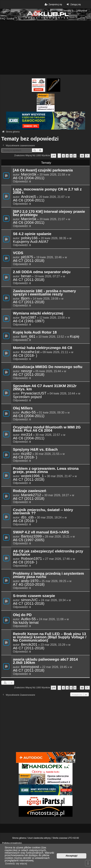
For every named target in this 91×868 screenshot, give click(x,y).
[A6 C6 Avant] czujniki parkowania (43, 170)
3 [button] (67, 156)
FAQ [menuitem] (3, 19)
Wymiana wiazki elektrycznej (38, 313)
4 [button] (71, 156)
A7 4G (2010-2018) (29, 584)
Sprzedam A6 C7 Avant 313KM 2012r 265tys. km (45, 388)
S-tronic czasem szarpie (34, 596)
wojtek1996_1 (32, 476)
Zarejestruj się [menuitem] (53, 4)
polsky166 (29, 238)
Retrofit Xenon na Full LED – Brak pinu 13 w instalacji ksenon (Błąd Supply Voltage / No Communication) (50, 637)
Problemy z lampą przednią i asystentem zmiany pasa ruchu (48, 575)
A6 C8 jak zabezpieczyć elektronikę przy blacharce (48, 553)
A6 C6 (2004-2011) (29, 178)
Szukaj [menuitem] (10, 19)
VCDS (18, 253)
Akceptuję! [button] (72, 856)
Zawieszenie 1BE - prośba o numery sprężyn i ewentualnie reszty (44, 293)
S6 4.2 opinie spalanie (32, 234)
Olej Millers (23, 408)
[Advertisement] (45, 48)
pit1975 (27, 257)
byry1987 (29, 317)
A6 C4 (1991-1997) (29, 321)
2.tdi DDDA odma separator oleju (42, 272)
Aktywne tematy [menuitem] (84, 11)
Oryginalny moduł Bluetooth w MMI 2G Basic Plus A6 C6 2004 (47, 429)
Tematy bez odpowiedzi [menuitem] (70, 11)
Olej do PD (22, 615)
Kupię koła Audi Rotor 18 (35, 332)
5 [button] (75, 156)
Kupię (75, 336)
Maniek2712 (31, 495)
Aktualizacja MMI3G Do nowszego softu (48, 367)
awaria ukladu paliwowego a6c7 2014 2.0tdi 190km (45, 661)
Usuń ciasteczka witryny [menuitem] (39, 838)
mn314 (27, 435)
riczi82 (26, 454)
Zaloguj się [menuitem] (73, 4)
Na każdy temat (26, 623)
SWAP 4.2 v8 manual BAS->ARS (41, 532)
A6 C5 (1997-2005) (29, 540)
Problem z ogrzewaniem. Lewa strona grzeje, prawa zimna (46, 470)
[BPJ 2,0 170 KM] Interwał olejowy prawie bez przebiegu (49, 213)
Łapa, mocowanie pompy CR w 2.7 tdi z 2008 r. (47, 191)
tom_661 (28, 336)
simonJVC (29, 600)
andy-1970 (30, 581)
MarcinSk (29, 174)
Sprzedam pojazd (27, 397)
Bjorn (25, 298)
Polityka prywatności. (12, 843)
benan (26, 276)
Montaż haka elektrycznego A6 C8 (43, 348)
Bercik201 (29, 644)
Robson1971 (31, 559)
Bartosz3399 (31, 536)
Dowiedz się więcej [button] (16, 864)
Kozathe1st (30, 352)
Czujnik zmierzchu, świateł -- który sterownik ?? (43, 512)
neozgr (27, 371)
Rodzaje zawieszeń (30, 491)
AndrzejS (29, 197)
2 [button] (63, 156)
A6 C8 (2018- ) (25, 355)
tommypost (30, 667)
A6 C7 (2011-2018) (29, 261)
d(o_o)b (27, 517)
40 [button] (82, 156)
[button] (53, 156)
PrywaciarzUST (34, 393)
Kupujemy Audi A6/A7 (31, 242)
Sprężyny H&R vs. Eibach (35, 450)
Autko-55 (28, 412)
